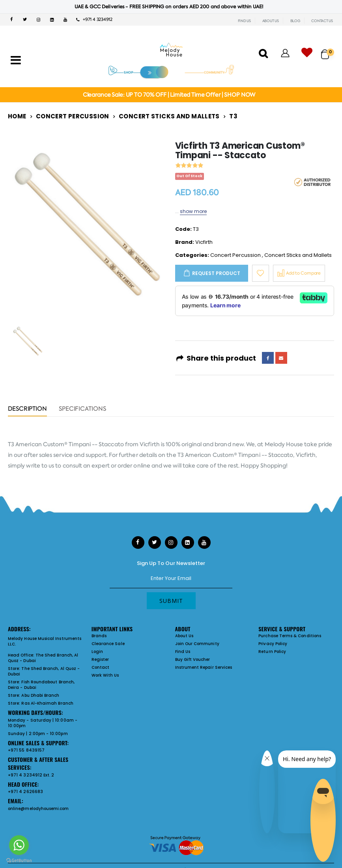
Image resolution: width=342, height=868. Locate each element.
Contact (100, 667)
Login (97, 652)
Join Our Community (197, 644)
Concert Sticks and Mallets (169, 116)
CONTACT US (322, 21)
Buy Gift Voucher (193, 659)
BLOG (295, 21)
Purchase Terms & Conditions (290, 636)
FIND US (244, 21)
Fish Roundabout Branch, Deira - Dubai (41, 685)
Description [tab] (27, 409)
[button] (328, 51)
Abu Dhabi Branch (40, 695)
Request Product (216, 273)
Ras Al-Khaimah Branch (47, 703)
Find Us (183, 652)
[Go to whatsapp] (19, 845)
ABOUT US (271, 21)
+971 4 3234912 (94, 20)
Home (17, 116)
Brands (99, 636)
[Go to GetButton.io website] (19, 860)
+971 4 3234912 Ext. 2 (31, 775)
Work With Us (105, 675)
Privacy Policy (273, 644)
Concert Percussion (73, 116)
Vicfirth (204, 242)
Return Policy (272, 652)
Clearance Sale (108, 644)
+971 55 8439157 (26, 750)
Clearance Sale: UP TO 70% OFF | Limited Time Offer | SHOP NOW (169, 95)
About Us (184, 636)
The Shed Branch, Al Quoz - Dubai (43, 658)
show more (193, 211)
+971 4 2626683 (25, 792)
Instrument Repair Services (204, 667)
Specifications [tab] (82, 409)
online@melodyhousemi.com (38, 809)
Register (100, 659)
